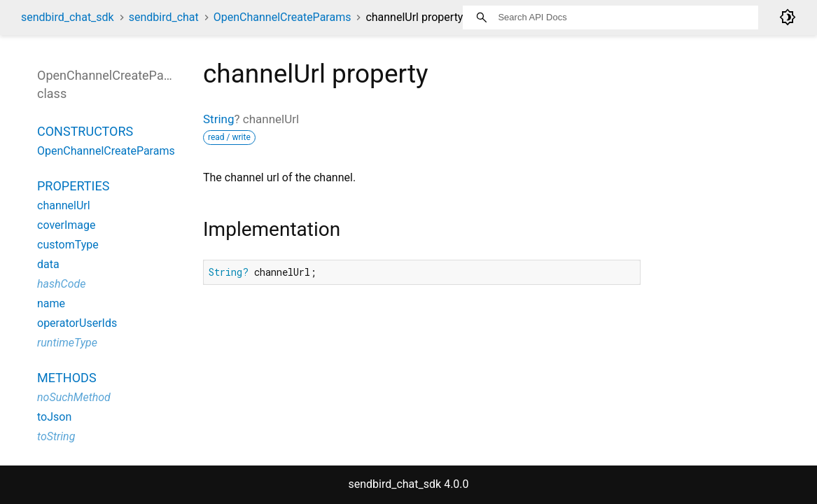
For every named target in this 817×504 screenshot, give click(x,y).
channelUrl (64, 205)
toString (56, 436)
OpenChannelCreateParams (282, 17)
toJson (54, 417)
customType (68, 245)
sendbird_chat (164, 17)
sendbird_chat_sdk (68, 17)
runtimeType (67, 343)
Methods (67, 378)
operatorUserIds (77, 323)
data (48, 264)
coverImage (67, 225)
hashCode (61, 284)
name (51, 303)
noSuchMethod (74, 397)
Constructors (85, 131)
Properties (73, 186)
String (218, 119)
